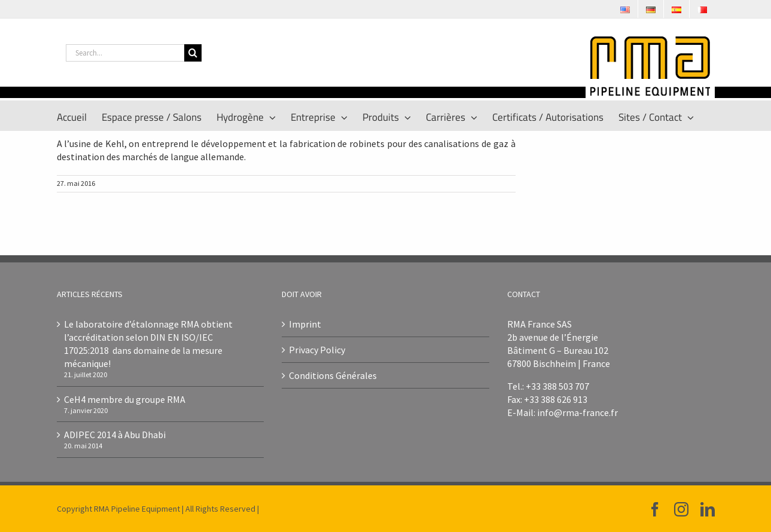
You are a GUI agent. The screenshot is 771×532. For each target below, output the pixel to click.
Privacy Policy (317, 350)
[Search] (193, 53)
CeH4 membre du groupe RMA (125, 399)
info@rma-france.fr (578, 412)
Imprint (305, 324)
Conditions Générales (333, 375)
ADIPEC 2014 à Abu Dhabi (115, 435)
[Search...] (125, 53)
